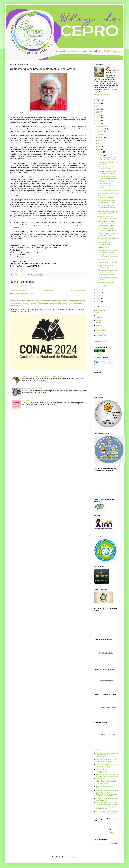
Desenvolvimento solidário (106, 282)
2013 (98, 124)
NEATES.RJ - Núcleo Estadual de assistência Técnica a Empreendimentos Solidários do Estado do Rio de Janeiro (107, 793)
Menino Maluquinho (102, 784)
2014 (98, 121)
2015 (98, 118)
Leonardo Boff (101, 779)
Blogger (74, 857)
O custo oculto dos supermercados (104, 244)
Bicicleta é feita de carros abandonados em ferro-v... (107, 230)
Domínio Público (101, 769)
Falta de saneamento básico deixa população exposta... (108, 177)
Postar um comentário (20, 286)
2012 (98, 290)
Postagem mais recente (18, 290)
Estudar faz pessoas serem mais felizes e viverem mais (108, 256)
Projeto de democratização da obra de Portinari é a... (108, 213)
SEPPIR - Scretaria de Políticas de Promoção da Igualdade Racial (107, 812)
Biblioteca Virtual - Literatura (105, 762)
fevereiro (101, 155)
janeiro (101, 286)
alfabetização (100, 310)
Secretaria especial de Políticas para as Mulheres (106, 808)
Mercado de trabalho (103, 328)
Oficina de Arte (101, 330)
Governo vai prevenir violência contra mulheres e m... (108, 239)
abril (100, 149)
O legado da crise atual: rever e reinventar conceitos (108, 271)
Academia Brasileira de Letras (106, 759)
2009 (98, 298)
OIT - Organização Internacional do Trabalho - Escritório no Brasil (107, 803)
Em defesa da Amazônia (106, 226)
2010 (98, 295)
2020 (98, 112)
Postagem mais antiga (79, 290)
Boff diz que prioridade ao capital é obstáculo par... (107, 202)
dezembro (102, 126)
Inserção (99, 323)
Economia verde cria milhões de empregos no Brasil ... (108, 234)
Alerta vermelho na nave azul (107, 263)
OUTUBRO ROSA (28, 401)
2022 (98, 106)
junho (100, 143)
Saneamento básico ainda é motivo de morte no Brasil (107, 158)
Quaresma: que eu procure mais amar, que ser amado (107, 222)
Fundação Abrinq (102, 772)
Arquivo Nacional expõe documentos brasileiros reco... (106, 207)
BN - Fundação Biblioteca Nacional (107, 764)
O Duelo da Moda (104, 247)
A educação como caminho (107, 181)
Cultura (98, 320)
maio (100, 146)
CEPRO (111, 68)
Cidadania (99, 318)
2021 (98, 109)
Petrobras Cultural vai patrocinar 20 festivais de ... (108, 217)
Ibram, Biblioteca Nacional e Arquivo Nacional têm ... (107, 172)
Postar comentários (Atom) (25, 294)
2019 (98, 115)
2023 (98, 103)
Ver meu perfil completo (102, 94)
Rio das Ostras (101, 335)
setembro (101, 135)
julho (100, 141)
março (100, 152)
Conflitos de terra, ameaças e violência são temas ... (107, 197)
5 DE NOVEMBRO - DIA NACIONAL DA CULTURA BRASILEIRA (43, 377)
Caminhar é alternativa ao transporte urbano (106, 168)
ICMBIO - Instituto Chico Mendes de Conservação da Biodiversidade (107, 775)
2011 (98, 292)
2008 (98, 301)
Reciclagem (100, 333)
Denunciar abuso (101, 342)
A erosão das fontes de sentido (108, 193)
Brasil (98, 313)
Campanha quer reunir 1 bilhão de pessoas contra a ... (108, 251)
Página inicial (49, 290)
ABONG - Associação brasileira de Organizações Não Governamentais (107, 755)
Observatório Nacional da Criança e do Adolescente (107, 799)
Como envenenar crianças (106, 275)
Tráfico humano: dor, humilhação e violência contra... (106, 186)
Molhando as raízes (104, 260)
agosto (101, 138)
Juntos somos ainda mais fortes (32, 389)
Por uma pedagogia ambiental (108, 190)
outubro (101, 132)
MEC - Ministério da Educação (106, 781)
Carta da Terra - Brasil (103, 767)
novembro (102, 129)
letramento (99, 325)
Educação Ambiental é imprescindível (105, 266)
